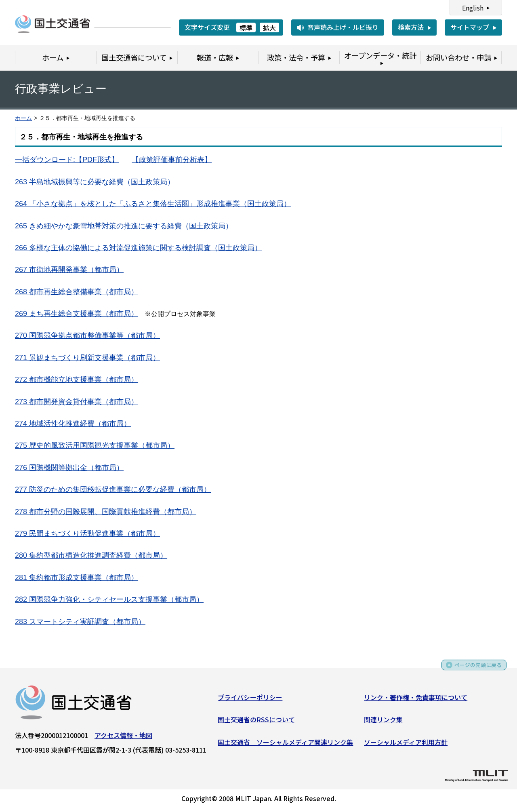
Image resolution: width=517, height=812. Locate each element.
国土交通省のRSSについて (256, 722)
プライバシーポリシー (250, 700)
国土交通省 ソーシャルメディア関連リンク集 (285, 745)
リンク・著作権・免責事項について (416, 700)
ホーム (23, 118)
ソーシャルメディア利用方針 (406, 745)
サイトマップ (470, 27)
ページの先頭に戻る (474, 670)
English (473, 8)
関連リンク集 (383, 722)
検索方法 (411, 27)
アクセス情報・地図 (123, 738)
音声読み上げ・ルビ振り (343, 27)
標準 (246, 27)
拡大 (269, 27)
